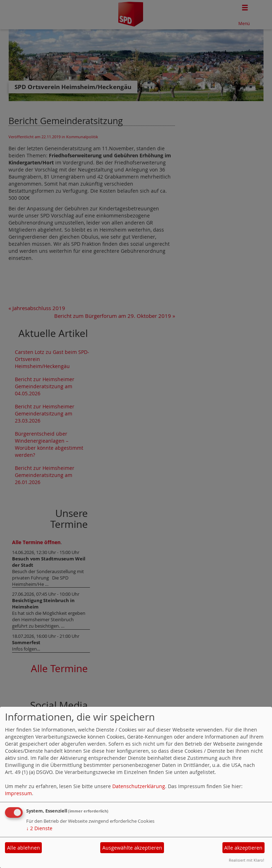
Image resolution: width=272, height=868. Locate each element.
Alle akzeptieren (243, 848)
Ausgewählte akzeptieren (132, 848)
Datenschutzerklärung (139, 786)
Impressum (18, 793)
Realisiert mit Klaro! (246, 860)
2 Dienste (39, 828)
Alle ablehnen (24, 848)
